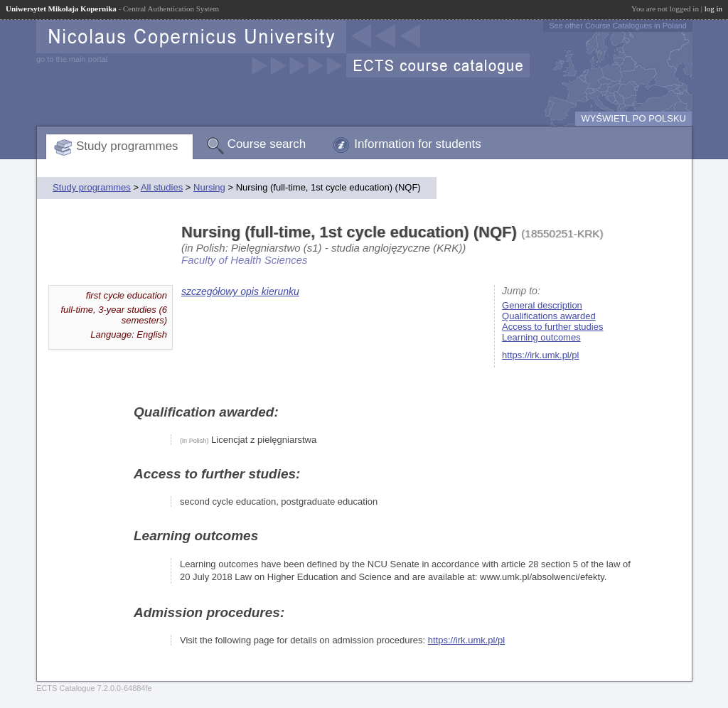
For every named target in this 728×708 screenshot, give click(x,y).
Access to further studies (552, 327)
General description (542, 305)
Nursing (209, 187)
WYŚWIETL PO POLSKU (633, 118)
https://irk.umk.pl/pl (540, 355)
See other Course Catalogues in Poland (618, 26)
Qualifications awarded (549, 316)
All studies (162, 187)
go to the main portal (72, 59)
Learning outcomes (541, 337)
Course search (267, 144)
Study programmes (127, 146)
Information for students (418, 144)
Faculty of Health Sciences (245, 260)
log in (713, 9)
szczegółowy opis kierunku (240, 291)
